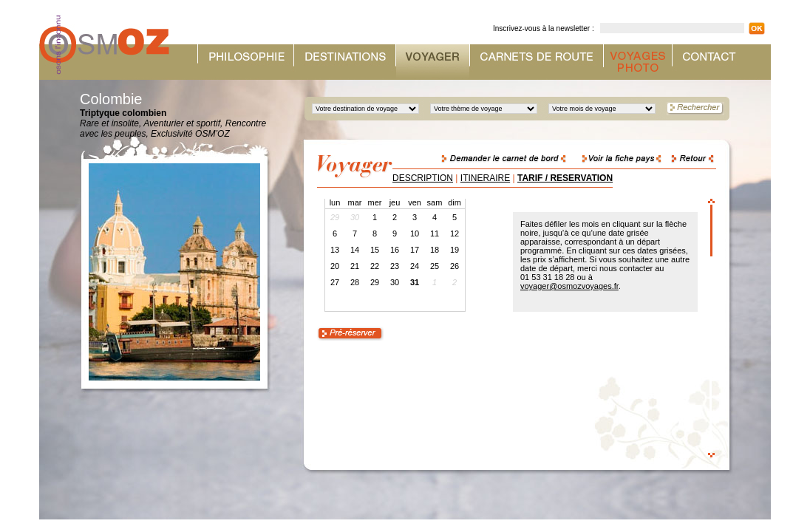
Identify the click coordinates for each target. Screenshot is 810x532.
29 (375, 282)
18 (435, 250)
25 (435, 266)
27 (335, 282)
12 (455, 233)
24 (415, 266)
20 (335, 266)
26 (455, 266)
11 (435, 233)
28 (355, 282)
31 (415, 282)
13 (335, 250)
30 (395, 282)
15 (375, 250)
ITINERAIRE (485, 178)
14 (355, 250)
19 (455, 250)
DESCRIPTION (423, 178)
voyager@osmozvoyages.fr (569, 286)
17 (415, 250)
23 (395, 266)
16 (395, 250)
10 (415, 233)
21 (355, 266)
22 (375, 266)
